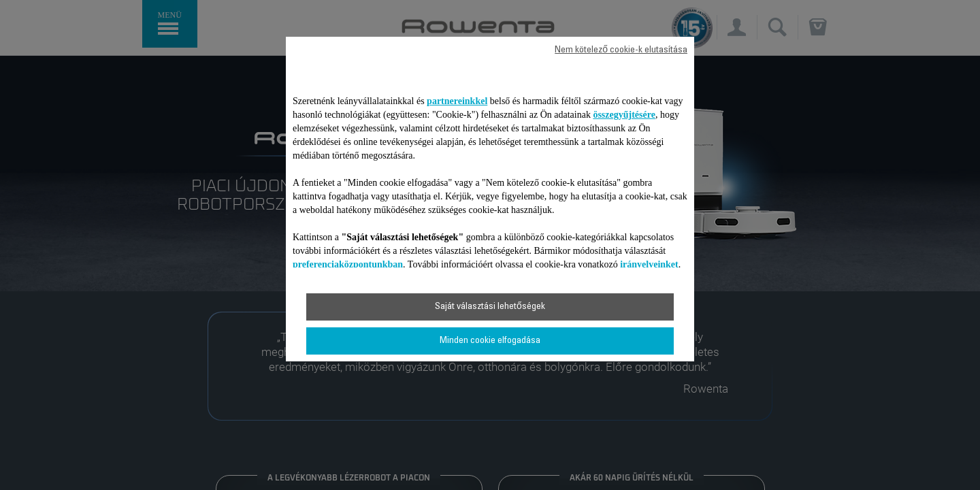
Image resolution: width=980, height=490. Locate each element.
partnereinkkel (457, 101)
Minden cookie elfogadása (490, 341)
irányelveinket (649, 264)
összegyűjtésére (624, 115)
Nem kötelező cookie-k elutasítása (621, 50)
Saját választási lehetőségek (490, 307)
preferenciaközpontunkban (348, 264)
